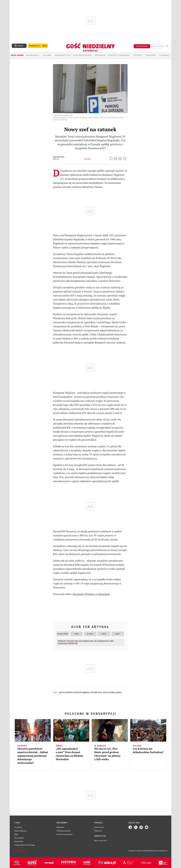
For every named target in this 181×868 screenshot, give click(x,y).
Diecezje (138, 55)
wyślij (125, 158)
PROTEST (119, 692)
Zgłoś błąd (20, 851)
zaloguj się (157, 46)
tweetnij (121, 158)
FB (116, 158)
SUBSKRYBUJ (142, 46)
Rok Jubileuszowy (83, 55)
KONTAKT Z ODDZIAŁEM (119, 55)
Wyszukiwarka (167, 46)
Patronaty (151, 55)
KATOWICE (69, 692)
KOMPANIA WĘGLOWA (82, 692)
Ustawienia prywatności (65, 834)
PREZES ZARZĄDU (109, 692)
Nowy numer (17, 55)
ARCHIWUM (100, 55)
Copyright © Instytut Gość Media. (139, 851)
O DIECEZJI (164, 55)
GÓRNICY (62, 692)
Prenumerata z (38, 46)
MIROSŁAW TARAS (96, 692)
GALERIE (47, 55)
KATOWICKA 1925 (63, 55)
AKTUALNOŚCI (33, 55)
